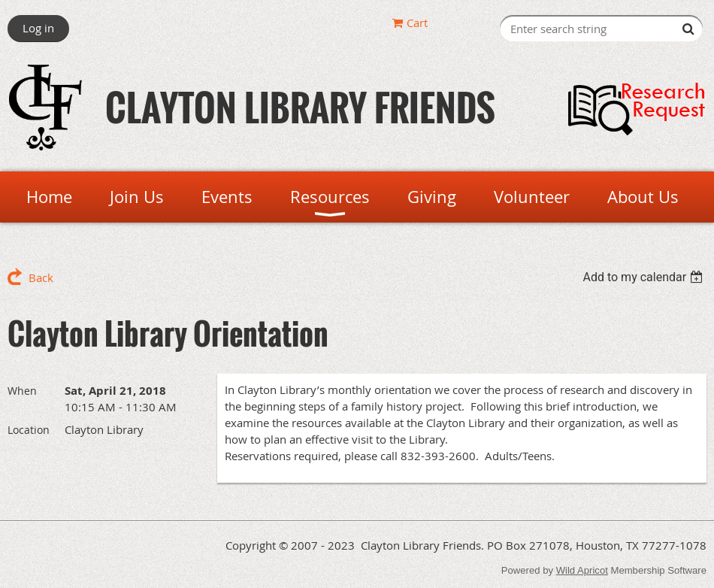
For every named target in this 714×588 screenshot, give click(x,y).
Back (41, 277)
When (22, 391)
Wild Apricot (582, 570)
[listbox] (644, 277)
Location (29, 430)
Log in (38, 28)
